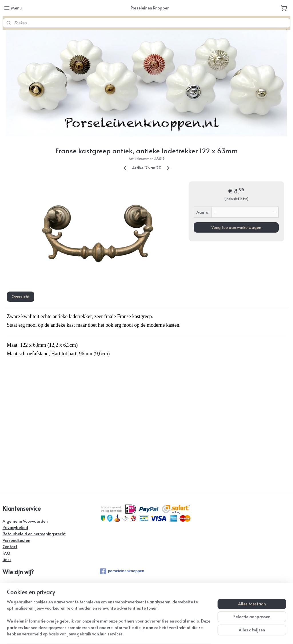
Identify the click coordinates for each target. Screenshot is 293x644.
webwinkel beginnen (166, 634)
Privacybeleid (15, 527)
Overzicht (21, 297)
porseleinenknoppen (122, 571)
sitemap (133, 634)
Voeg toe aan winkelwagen (236, 227)
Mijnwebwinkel (215, 634)
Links (7, 559)
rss (144, 634)
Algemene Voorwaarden (25, 521)
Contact (10, 547)
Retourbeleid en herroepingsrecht (34, 534)
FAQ (6, 553)
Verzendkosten (16, 540)
